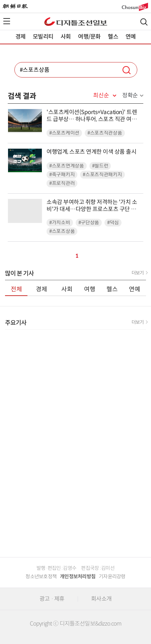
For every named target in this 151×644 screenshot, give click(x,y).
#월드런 (100, 166)
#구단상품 (89, 223)
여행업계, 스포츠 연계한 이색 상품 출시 (91, 152)
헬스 (113, 37)
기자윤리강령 (112, 577)
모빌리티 (43, 37)
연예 (131, 37)
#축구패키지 (62, 175)
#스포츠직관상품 (105, 133)
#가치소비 (60, 223)
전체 (16, 289)
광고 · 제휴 (52, 599)
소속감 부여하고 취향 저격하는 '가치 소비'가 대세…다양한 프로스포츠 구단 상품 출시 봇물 (94, 206)
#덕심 (113, 223)
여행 (90, 289)
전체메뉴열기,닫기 (7, 21)
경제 (20, 37)
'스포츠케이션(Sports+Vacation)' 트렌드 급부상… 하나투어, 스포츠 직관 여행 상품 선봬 (92, 116)
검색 (144, 22)
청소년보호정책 (41, 577)
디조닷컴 (76, 21)
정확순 (130, 95)
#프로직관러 (62, 183)
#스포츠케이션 (64, 133)
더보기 (138, 273)
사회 (66, 37)
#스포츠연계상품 (67, 166)
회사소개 (101, 599)
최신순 (101, 96)
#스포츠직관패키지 (102, 175)
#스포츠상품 (62, 231)
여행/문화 (89, 37)
